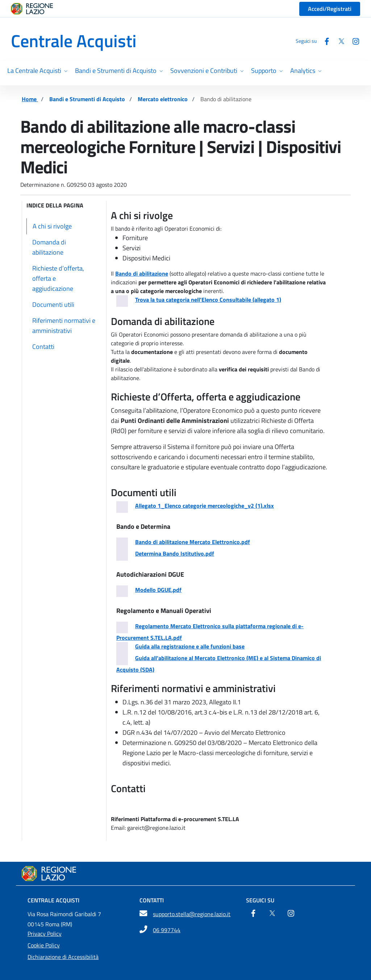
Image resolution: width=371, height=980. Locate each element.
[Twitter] (338, 41)
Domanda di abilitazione (49, 247)
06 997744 (167, 930)
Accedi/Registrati (330, 9)
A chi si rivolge (52, 226)
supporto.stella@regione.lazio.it (192, 914)
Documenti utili (53, 304)
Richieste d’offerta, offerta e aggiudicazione (58, 278)
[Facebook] (324, 41)
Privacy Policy (45, 934)
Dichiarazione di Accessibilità (63, 957)
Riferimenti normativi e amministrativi (64, 326)
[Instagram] (353, 41)
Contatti (43, 347)
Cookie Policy (44, 945)
